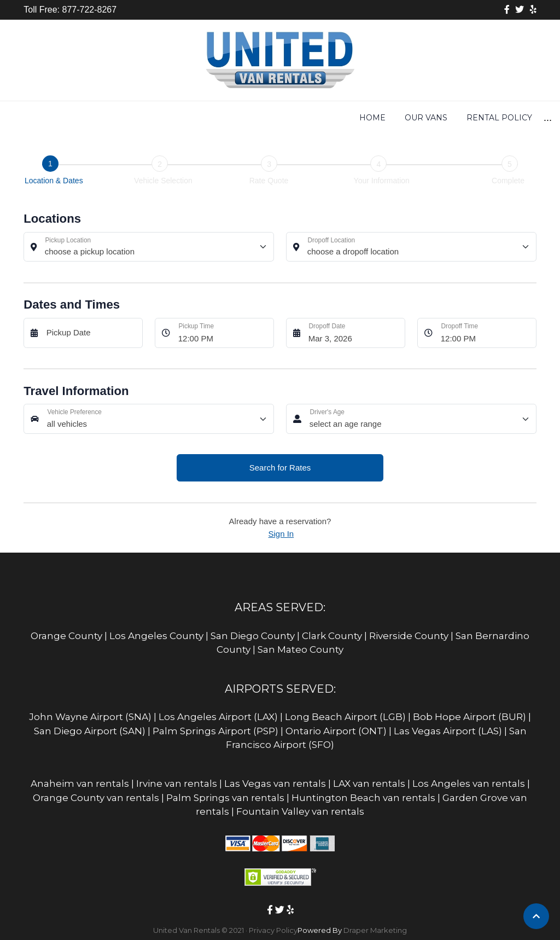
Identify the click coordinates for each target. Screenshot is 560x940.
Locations (508, 118)
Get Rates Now (293, 118)
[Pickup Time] (223, 333)
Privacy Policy (273, 930)
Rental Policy (207, 118)
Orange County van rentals (96, 798)
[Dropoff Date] (354, 333)
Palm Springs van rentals (225, 798)
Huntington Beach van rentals (363, 798)
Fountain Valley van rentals (300, 811)
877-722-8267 (88, 10)
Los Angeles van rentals (469, 784)
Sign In (281, 534)
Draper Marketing (375, 930)
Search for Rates (280, 468)
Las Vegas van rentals (275, 784)
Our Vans (133, 118)
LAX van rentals (369, 784)
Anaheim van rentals (80, 784)
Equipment (372, 118)
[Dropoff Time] (486, 333)
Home (80, 118)
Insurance (441, 118)
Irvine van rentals (177, 784)
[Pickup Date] (91, 333)
